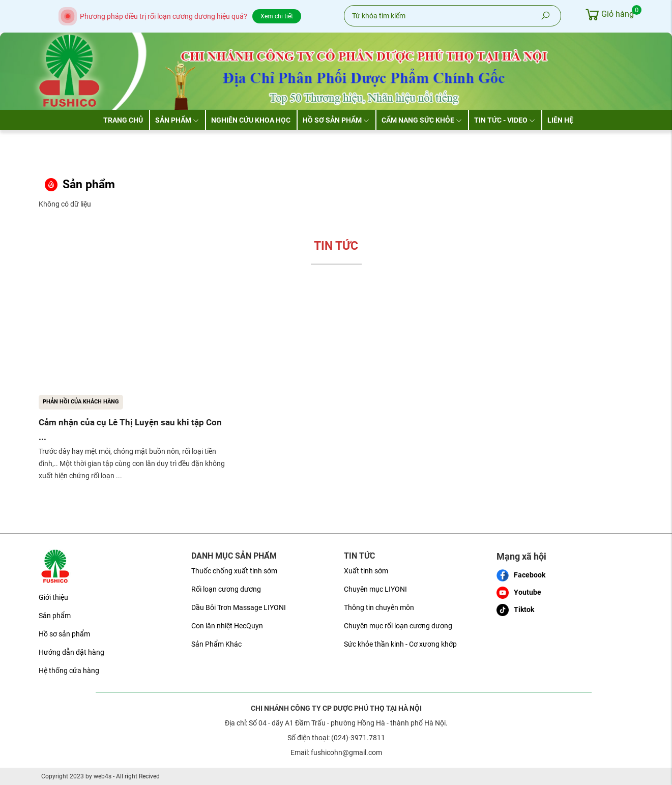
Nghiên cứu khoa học (251, 120)
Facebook (521, 575)
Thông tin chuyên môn (379, 607)
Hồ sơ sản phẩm (336, 120)
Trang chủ (123, 120)
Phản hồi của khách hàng (81, 402)
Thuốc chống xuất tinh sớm (234, 571)
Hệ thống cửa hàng (69, 671)
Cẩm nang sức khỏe (422, 120)
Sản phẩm (177, 120)
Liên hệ (560, 120)
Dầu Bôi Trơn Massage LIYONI (239, 607)
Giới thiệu (53, 597)
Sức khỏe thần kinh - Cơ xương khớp (400, 644)
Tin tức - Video (505, 120)
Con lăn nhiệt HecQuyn (227, 626)
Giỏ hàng (609, 14)
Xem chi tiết (277, 16)
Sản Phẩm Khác (216, 644)
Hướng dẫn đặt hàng (71, 652)
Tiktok (515, 610)
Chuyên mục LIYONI (375, 589)
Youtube (519, 593)
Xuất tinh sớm (366, 571)
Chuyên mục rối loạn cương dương (398, 626)
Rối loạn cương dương (226, 589)
